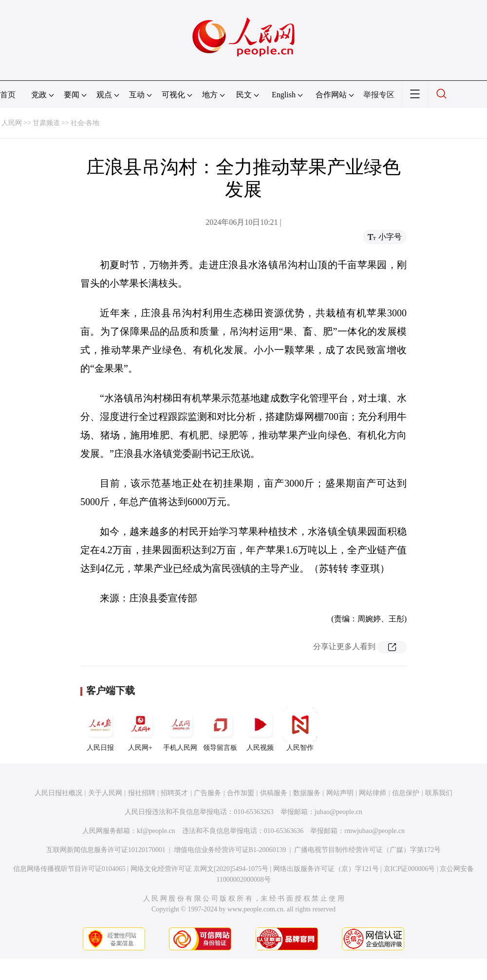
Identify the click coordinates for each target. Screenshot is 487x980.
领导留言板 (220, 729)
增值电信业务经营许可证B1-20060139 (230, 850)
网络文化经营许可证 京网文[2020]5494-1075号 (200, 869)
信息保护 (406, 793)
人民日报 (100, 729)
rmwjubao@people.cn (375, 831)
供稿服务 (274, 793)
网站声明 (340, 793)
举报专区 (379, 95)
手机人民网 (180, 729)
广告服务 (207, 793)
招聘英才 (174, 793)
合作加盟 (241, 793)
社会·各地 (85, 123)
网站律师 (373, 793)
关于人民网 (105, 793)
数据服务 (307, 793)
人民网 (12, 123)
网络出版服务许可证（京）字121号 (326, 869)
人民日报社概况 (58, 793)
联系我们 (439, 793)
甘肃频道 (46, 123)
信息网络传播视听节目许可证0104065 (69, 869)
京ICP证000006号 (410, 869)
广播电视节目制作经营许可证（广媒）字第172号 (367, 850)
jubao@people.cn (338, 812)
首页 (8, 95)
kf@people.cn (156, 831)
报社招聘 (142, 793)
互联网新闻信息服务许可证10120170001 (106, 850)
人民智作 (300, 729)
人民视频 (260, 729)
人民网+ (140, 729)
